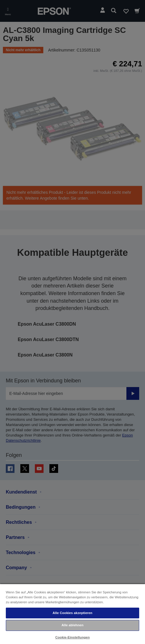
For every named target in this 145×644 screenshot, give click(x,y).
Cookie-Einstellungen (72, 637)
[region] (72, 614)
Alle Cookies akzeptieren (72, 613)
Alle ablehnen (72, 625)
